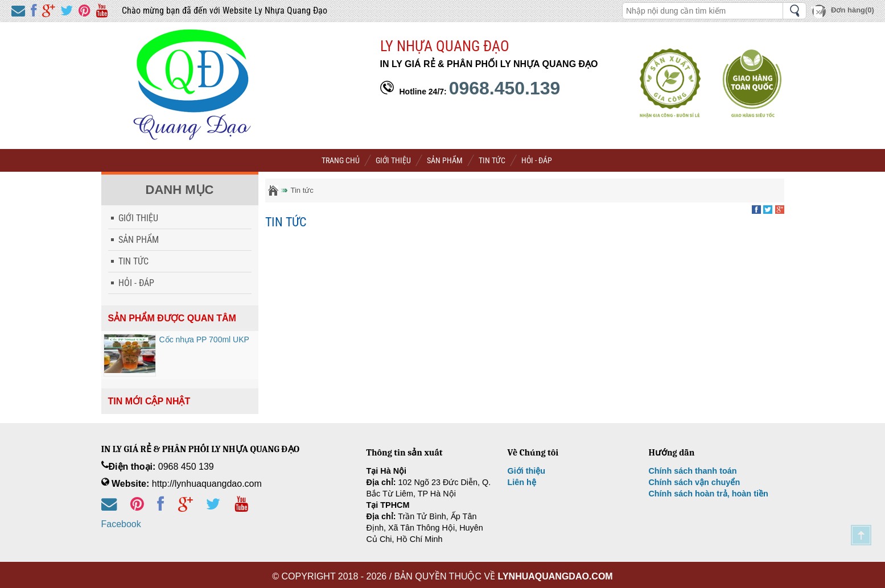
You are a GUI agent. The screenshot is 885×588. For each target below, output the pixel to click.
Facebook (121, 524)
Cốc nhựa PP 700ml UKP (204, 339)
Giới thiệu (526, 471)
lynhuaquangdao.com (555, 576)
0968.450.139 (505, 88)
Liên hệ (521, 482)
